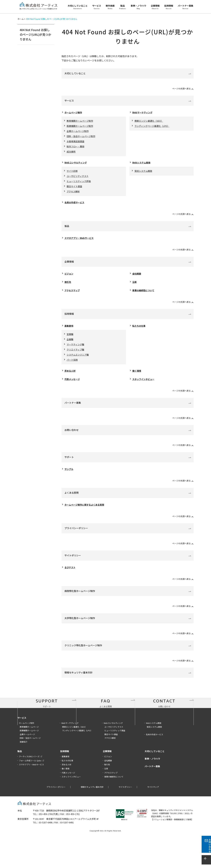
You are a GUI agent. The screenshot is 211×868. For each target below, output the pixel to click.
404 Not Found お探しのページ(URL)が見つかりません (35, 35)
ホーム (21, 19)
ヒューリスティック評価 (80, 184)
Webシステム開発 (142, 165)
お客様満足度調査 (76, 143)
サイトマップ (153, 816)
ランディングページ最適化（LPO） (153, 127)
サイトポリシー (73, 563)
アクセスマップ (73, 295)
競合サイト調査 (75, 190)
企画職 (70, 345)
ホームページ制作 (74, 113)
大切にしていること (75, 73)
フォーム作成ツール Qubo (30, 789)
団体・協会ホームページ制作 (82, 137)
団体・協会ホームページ (30, 767)
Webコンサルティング (76, 165)
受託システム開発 (144, 173)
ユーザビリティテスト (78, 179)
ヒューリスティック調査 (115, 759)
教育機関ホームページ (29, 756)
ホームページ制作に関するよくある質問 (86, 512)
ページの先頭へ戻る (180, 88)
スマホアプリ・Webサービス (80, 242)
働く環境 (137, 378)
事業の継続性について (144, 295)
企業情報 (69, 266)
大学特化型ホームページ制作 (80, 626)
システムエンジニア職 (78, 361)
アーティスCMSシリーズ (29, 785)
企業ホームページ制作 (78, 132)
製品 (67, 230)
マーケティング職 (76, 350)
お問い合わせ (72, 437)
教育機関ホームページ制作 (81, 121)
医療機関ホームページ (29, 759)
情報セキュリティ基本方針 (78, 681)
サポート (69, 464)
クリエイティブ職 (76, 356)
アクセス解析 (74, 195)
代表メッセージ (73, 386)
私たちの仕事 (139, 331)
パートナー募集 (73, 410)
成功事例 (71, 154)
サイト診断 (73, 173)
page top (206, 860)
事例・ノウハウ (152, 787)
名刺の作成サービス (75, 206)
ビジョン (69, 278)
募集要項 (69, 331)
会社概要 (137, 278)
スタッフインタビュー (144, 386)
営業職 (70, 339)
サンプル (69, 476)
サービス (69, 101)
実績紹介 (23, 771)
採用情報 (69, 319)
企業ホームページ (27, 763)
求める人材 (70, 378)
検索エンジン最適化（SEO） (150, 121)
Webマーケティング (143, 113)
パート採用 (73, 366)
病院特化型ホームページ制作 (80, 599)
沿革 (135, 286)
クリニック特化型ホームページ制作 (83, 653)
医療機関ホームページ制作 (81, 127)
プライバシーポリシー (76, 536)
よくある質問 (72, 500)
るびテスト (70, 575)
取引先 (68, 286)
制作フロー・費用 (76, 148)
